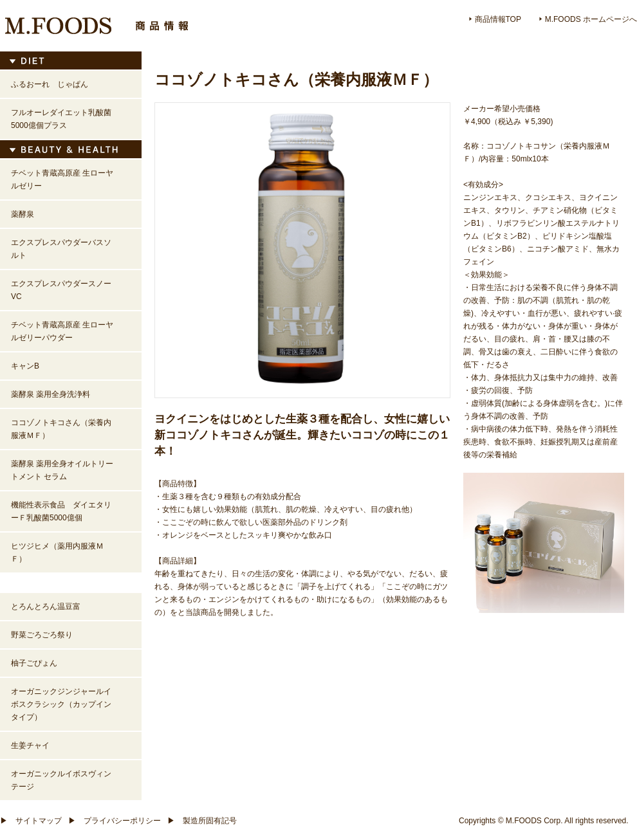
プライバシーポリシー (115, 820)
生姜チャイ (30, 745)
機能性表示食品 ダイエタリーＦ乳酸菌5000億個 (61, 511)
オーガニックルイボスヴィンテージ (61, 780)
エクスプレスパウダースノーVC (61, 290)
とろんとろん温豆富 (46, 607)
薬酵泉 (23, 214)
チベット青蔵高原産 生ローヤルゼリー (62, 179)
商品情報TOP (495, 19)
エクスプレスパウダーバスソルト (61, 249)
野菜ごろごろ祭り (42, 635)
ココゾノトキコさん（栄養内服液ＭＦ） (61, 429)
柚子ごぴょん (34, 663)
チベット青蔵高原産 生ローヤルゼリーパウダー (62, 331)
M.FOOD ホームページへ (588, 19)
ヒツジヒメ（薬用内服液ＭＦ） (57, 552)
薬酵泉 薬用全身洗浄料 (51, 394)
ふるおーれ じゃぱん (50, 84)
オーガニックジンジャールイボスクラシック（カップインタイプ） (61, 704)
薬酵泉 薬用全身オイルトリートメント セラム (62, 470)
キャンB (25, 366)
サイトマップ (31, 820)
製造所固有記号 (202, 820)
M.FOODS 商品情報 (97, 26)
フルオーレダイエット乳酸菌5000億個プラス (61, 119)
